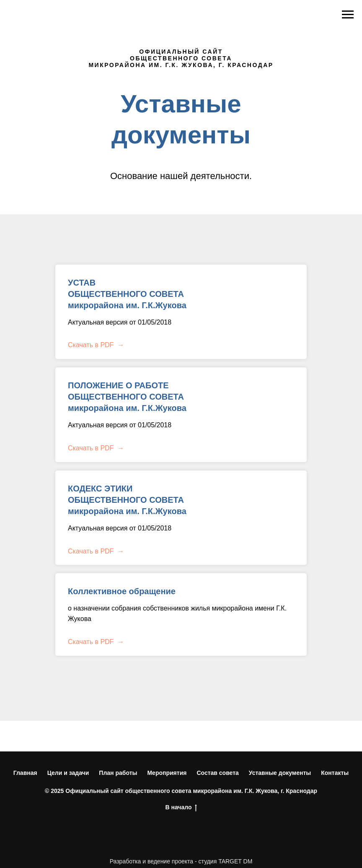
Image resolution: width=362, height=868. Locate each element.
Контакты (335, 773)
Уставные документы (280, 773)
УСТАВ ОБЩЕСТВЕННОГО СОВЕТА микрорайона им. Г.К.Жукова (127, 294)
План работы (118, 773)
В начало (181, 808)
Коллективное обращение (122, 591)
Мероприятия (167, 773)
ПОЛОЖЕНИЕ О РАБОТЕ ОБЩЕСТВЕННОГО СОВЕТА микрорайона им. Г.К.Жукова (127, 397)
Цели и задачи (68, 773)
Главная (25, 773)
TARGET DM (235, 861)
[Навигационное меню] (348, 15)
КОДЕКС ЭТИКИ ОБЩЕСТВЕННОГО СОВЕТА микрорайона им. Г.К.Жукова (127, 500)
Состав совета (217, 773)
